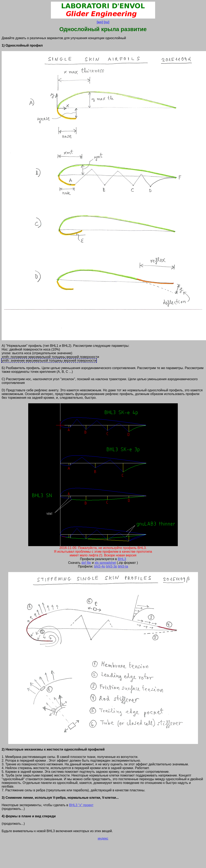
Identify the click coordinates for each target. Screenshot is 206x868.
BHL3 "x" (76, 805)
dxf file (86, 563)
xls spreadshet (105, 563)
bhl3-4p (100, 566)
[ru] (107, 22)
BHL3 (122, 559)
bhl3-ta (123, 566)
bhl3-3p (112, 566)
